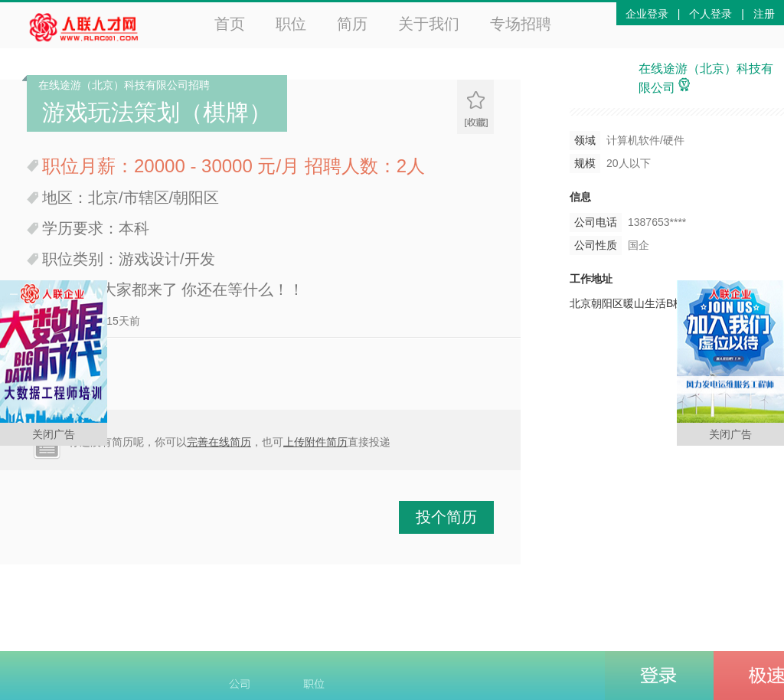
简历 (352, 24)
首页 (230, 24)
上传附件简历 (315, 442)
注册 (764, 14)
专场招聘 (521, 24)
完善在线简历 (219, 442)
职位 (291, 24)
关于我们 (429, 24)
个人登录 (710, 14)
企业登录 (647, 14)
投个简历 (446, 517)
